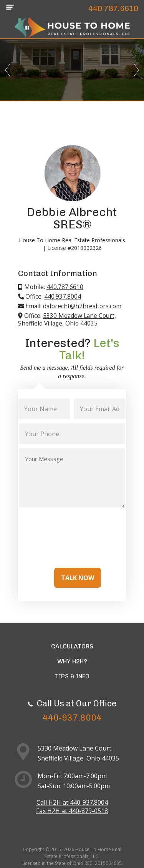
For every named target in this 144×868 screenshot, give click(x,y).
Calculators (72, 646)
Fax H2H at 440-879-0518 (72, 811)
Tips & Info (72, 676)
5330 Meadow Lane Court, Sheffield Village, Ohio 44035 (67, 320)
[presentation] (76, 527)
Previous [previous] (8, 70)
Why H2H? (72, 661)
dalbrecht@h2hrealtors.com (82, 306)
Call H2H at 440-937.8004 (72, 802)
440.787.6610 (65, 287)
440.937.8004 (63, 297)
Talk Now (78, 578)
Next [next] (136, 70)
